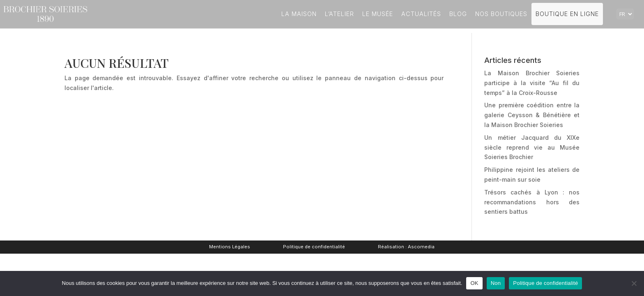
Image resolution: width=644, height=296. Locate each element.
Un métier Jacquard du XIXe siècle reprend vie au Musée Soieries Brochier (532, 147)
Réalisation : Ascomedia (406, 247)
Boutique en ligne (567, 14)
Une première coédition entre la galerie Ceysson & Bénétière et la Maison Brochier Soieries (532, 115)
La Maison (299, 14)
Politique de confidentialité (314, 247)
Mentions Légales (230, 247)
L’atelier (339, 14)
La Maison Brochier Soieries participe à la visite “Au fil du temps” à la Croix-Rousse (532, 83)
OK (474, 283)
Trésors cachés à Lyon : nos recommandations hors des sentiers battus (532, 202)
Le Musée (378, 14)
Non (496, 283)
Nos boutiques (501, 14)
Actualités (421, 14)
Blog (458, 14)
